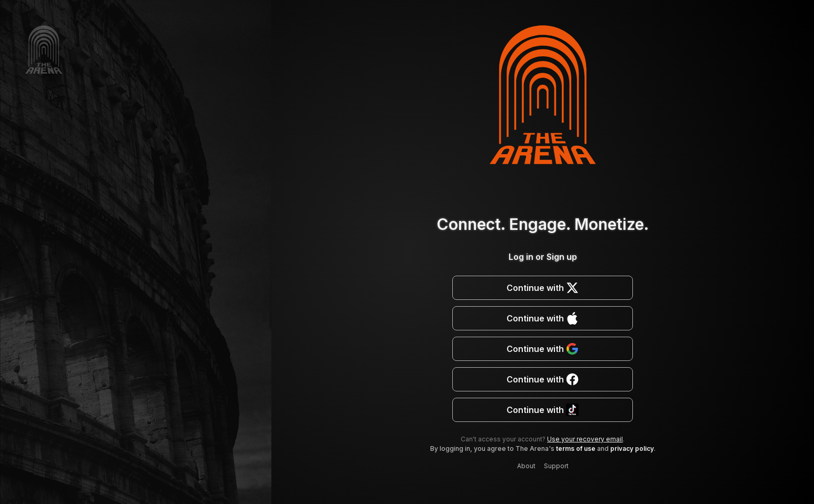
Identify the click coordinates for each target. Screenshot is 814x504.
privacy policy (632, 448)
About (526, 466)
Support (556, 466)
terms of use (576, 448)
